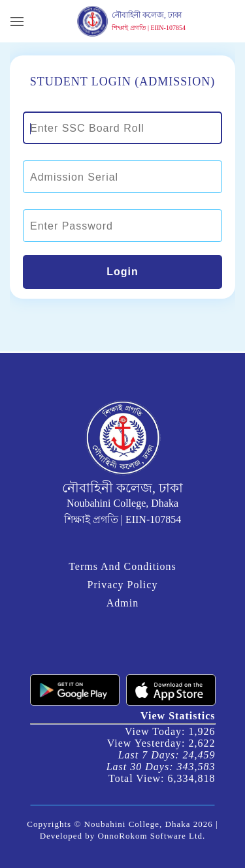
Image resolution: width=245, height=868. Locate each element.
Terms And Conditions (122, 566)
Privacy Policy (123, 585)
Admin (122, 603)
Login (122, 272)
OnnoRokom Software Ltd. (151, 836)
